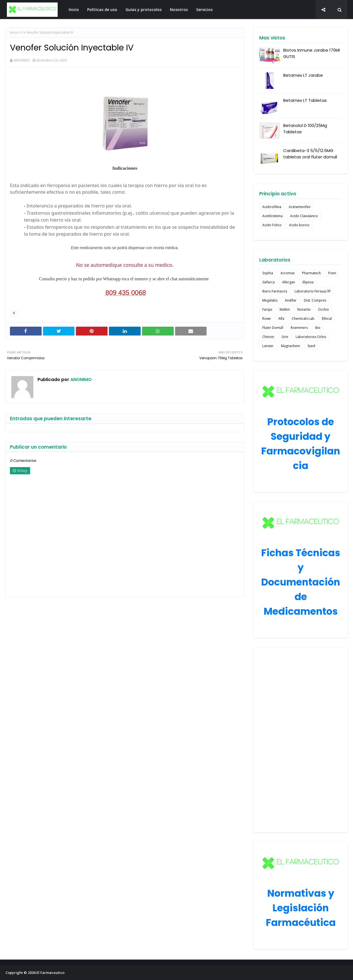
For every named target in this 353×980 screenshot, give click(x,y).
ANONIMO (22, 60)
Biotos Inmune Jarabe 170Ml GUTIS (311, 53)
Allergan (289, 282)
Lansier (268, 346)
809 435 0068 (126, 293)
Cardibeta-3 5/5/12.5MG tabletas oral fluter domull (310, 154)
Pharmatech (311, 273)
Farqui (267, 309)
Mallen (285, 309)
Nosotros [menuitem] (179, 10)
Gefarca (268, 282)
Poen (332, 273)
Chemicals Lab (303, 319)
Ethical (327, 319)
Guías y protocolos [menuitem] (144, 10)
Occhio (323, 309)
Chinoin (268, 337)
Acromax (288, 273)
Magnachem (291, 346)
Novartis (304, 309)
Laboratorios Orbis (311, 337)
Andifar (291, 300)
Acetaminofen (300, 207)
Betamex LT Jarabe (303, 75)
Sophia (268, 273)
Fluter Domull (273, 328)
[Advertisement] (301, 740)
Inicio (14, 32)
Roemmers (299, 328)
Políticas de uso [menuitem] (102, 10)
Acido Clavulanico (304, 216)
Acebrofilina (272, 207)
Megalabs (270, 300)
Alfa (281, 319)
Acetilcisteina (272, 216)
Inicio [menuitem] (74, 10)
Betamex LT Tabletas (305, 100)
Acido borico (299, 225)
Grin (285, 337)
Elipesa (308, 282)
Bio (318, 328)
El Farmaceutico (50, 973)
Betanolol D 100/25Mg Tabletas (305, 129)
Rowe (267, 319)
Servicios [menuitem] (204, 10)
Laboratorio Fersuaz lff (312, 291)
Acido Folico (272, 225)
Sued (311, 346)
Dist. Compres (315, 300)
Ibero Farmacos (275, 291)
